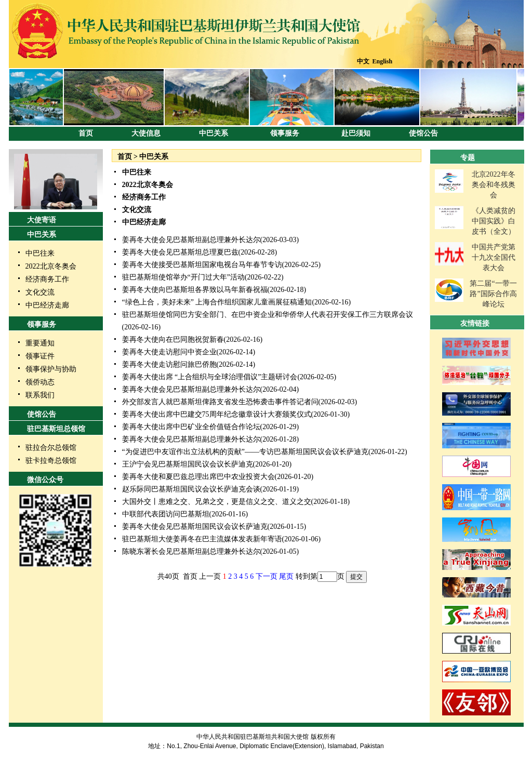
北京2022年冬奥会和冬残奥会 (494, 185)
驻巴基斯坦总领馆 (56, 429)
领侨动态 (40, 382)
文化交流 (40, 292)
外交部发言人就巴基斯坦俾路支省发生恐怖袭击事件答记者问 (220, 402)
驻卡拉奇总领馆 (51, 461)
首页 (86, 133)
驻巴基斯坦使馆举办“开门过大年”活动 (183, 277)
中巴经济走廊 (47, 305)
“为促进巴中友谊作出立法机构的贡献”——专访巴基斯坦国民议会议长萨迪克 (245, 452)
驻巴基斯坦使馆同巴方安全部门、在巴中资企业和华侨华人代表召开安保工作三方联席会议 (268, 315)
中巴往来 (40, 253)
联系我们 (40, 395)
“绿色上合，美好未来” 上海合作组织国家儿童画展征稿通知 (217, 302)
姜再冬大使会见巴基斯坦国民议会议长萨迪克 (195, 527)
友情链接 (475, 323)
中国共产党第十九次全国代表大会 (494, 257)
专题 (468, 158)
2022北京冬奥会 (51, 266)
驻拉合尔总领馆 (51, 448)
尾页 (286, 576)
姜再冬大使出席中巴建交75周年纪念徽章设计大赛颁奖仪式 (217, 414)
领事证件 (40, 356)
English (383, 61)
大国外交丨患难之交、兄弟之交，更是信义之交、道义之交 (217, 502)
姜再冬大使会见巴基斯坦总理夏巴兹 (180, 252)
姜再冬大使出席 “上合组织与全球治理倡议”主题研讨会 (210, 377)
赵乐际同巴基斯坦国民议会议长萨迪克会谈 (191, 489)
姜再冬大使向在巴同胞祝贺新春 (173, 340)
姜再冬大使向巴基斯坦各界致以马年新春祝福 (195, 290)
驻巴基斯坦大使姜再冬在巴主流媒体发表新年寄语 (202, 539)
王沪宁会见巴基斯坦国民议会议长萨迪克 (188, 464)
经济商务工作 (47, 279)
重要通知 (40, 343)
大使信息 (146, 133)
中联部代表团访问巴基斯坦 (166, 514)
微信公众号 (45, 480)
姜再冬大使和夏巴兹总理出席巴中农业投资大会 (198, 477)
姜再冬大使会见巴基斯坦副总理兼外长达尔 (191, 240)
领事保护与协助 (51, 369)
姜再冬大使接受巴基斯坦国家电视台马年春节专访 (202, 265)
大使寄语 (42, 220)
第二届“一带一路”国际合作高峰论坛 (493, 294)
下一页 (267, 576)
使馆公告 (423, 133)
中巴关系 (214, 133)
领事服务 (285, 133)
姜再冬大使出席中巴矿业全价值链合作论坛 (191, 427)
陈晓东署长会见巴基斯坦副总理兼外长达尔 (191, 551)
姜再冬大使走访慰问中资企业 (169, 352)
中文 (363, 61)
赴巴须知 (356, 133)
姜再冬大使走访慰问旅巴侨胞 (169, 364)
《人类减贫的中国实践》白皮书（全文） (494, 221)
